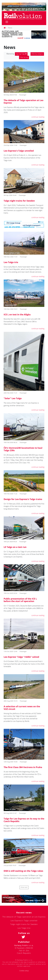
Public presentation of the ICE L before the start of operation (20, 600)
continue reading (38, 117)
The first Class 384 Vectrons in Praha (23, 767)
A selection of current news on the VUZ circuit (22, 708)
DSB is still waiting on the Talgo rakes (23, 871)
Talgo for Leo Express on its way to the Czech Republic (24, 820)
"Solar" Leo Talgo (13, 398)
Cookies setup (24, 971)
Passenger (23, 95)
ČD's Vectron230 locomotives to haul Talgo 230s (23, 449)
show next (24, 887)
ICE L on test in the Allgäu (17, 314)
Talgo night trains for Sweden (19, 201)
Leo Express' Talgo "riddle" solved (21, 657)
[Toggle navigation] (7, 22)
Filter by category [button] (37, 54)
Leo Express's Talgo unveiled (19, 151)
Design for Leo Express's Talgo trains (23, 499)
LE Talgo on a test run (15, 547)
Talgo (21, 54)
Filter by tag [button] (24, 57)
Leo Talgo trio (11, 262)
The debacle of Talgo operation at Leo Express (24, 102)
